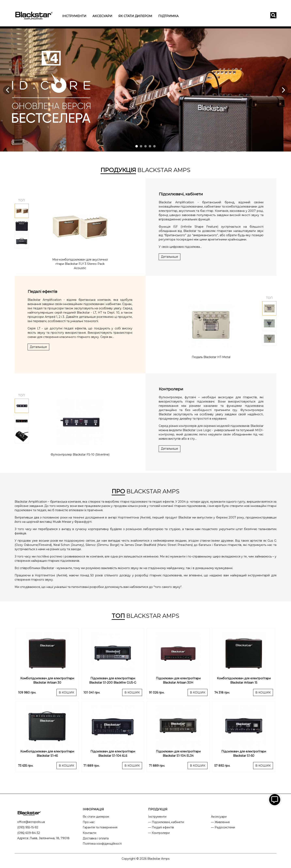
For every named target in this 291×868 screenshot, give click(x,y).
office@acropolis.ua (31, 822)
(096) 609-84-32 (29, 833)
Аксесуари (102, 16)
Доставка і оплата (96, 838)
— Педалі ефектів (161, 827)
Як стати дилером (135, 16)
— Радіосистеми (223, 827)
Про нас (89, 822)
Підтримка (168, 16)
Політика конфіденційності (102, 844)
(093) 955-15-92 (28, 827)
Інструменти (74, 16)
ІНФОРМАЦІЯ (93, 809)
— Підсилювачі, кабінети (166, 822)
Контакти (89, 833)
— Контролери (159, 833)
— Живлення (220, 822)
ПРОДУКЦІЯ (158, 809)
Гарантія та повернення (100, 827)
